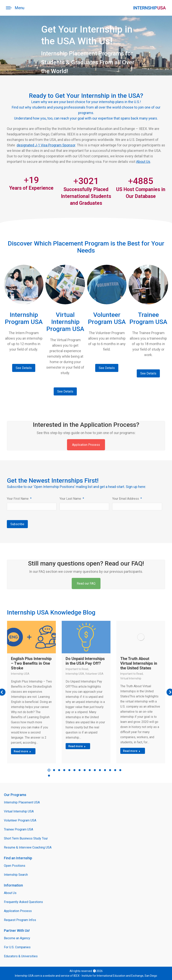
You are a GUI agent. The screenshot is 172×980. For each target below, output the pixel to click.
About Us (143, 162)
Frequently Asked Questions (23, 902)
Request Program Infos (20, 920)
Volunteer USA (94, 674)
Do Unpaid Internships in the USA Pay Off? (85, 661)
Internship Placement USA (22, 802)
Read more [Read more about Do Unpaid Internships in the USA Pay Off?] (77, 746)
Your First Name (19, 499)
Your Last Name (72, 499)
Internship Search (16, 875)
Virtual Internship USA (19, 811)
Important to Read (77, 669)
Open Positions (15, 866)
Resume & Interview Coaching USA (28, 847)
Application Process (86, 445)
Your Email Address (127, 499)
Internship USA (20, 674)
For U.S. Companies (17, 947)
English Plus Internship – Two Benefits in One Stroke (31, 663)
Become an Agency (17, 938)
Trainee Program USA (19, 829)
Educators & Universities (21, 956)
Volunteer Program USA (20, 820)
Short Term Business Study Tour (26, 838)
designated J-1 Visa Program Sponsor (46, 145)
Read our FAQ (86, 583)
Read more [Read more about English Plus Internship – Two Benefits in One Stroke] (22, 751)
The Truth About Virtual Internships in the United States (139, 663)
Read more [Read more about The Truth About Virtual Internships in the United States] (132, 751)
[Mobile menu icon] (15, 8)
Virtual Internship (131, 678)
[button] (49, 770)
